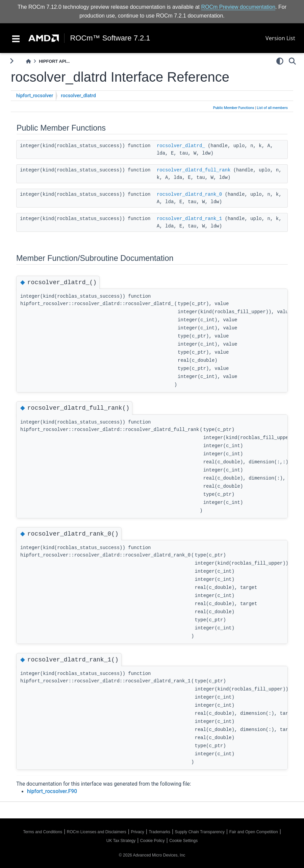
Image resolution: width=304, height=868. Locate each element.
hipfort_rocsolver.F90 (52, 791)
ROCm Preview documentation (238, 7)
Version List (280, 38)
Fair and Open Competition (254, 832)
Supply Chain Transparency (200, 832)
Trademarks (159, 832)
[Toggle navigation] (16, 38)
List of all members (272, 108)
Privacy (137, 832)
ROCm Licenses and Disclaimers (97, 832)
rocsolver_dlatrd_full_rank (194, 170)
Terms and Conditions (43, 832)
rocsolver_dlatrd (78, 96)
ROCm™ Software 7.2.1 (110, 38)
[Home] (28, 61)
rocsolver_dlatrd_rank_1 (189, 219)
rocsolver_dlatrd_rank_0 (189, 194)
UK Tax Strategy (121, 841)
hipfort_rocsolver (35, 96)
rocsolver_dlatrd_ (181, 146)
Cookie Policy (153, 841)
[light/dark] (280, 61)
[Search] (292, 61)
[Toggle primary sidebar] (12, 61)
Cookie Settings (183, 841)
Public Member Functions (234, 108)
